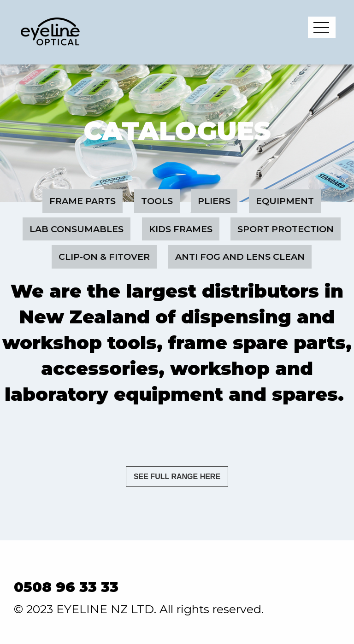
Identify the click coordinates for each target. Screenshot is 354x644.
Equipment (285, 201)
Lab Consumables (77, 229)
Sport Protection (286, 229)
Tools (157, 201)
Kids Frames (181, 229)
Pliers (214, 201)
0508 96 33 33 (66, 587)
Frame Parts (83, 201)
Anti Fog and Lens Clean (240, 257)
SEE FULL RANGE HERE (177, 477)
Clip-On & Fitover (104, 257)
